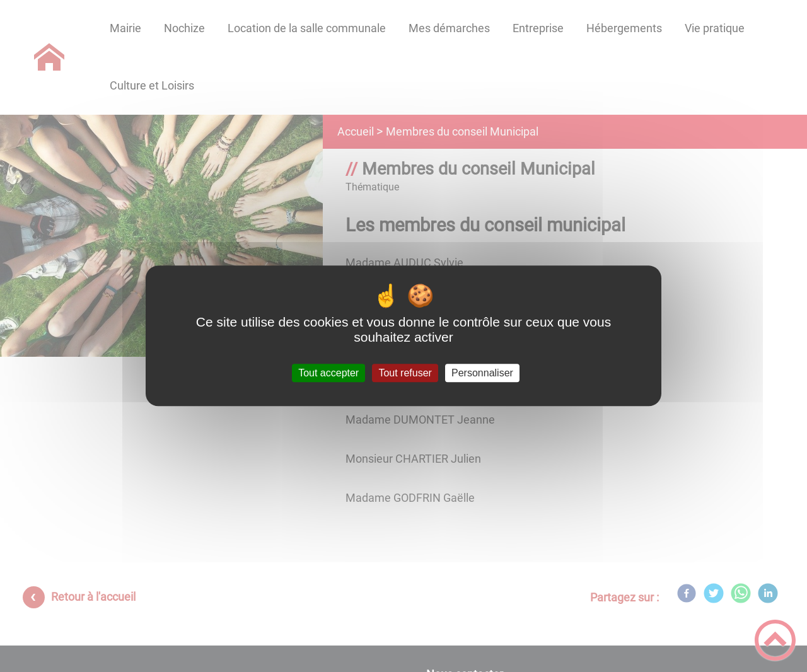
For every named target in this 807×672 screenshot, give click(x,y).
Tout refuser (405, 373)
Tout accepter (328, 373)
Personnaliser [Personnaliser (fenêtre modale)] (482, 373)
